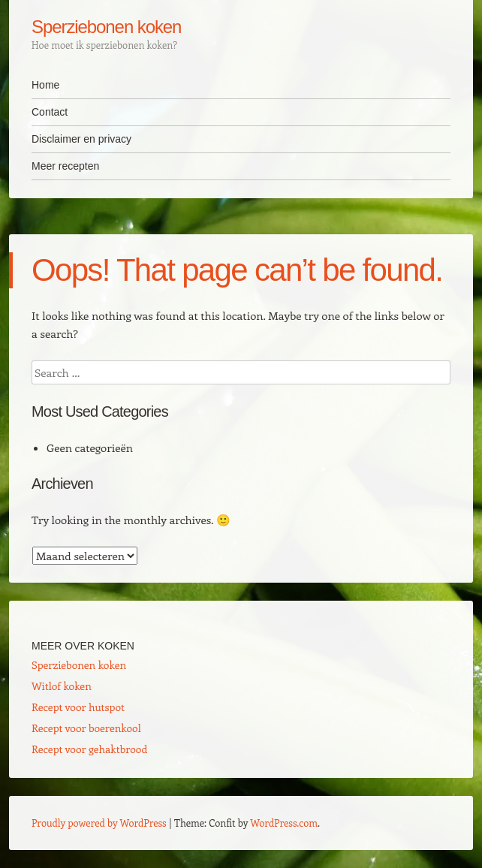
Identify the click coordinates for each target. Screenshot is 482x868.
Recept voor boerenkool (86, 728)
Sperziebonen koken (106, 27)
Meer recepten (65, 166)
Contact (50, 112)
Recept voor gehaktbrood (89, 749)
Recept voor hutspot (78, 707)
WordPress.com (284, 823)
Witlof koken (62, 686)
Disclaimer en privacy (81, 139)
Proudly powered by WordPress (99, 823)
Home (45, 85)
